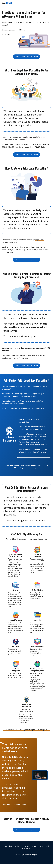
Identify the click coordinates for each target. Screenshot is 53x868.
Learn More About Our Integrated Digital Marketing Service (26, 733)
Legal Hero (39, 241)
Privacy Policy (27, 852)
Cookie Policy (43, 850)
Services (27, 850)
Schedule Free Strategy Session (26, 57)
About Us (13, 850)
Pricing (20, 850)
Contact (34, 850)
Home (7, 850)
